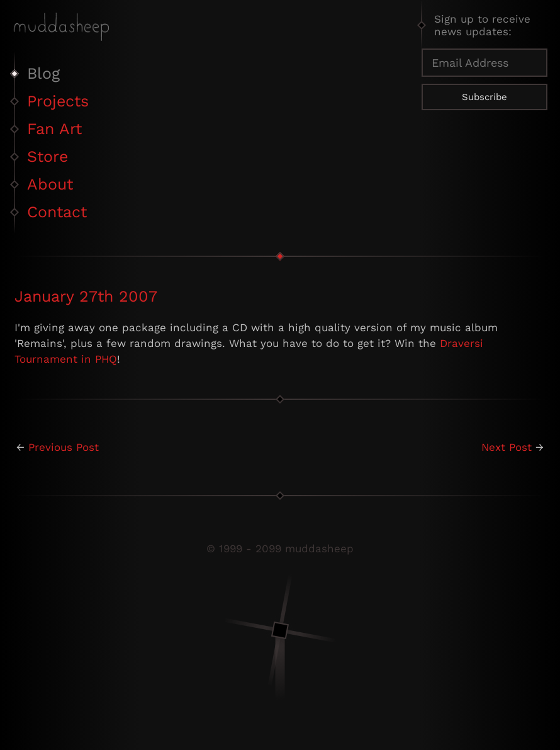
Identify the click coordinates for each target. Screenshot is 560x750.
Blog (43, 73)
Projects (58, 101)
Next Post (507, 447)
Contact (57, 212)
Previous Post (64, 447)
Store (48, 156)
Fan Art (54, 129)
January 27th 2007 (86, 296)
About (50, 184)
